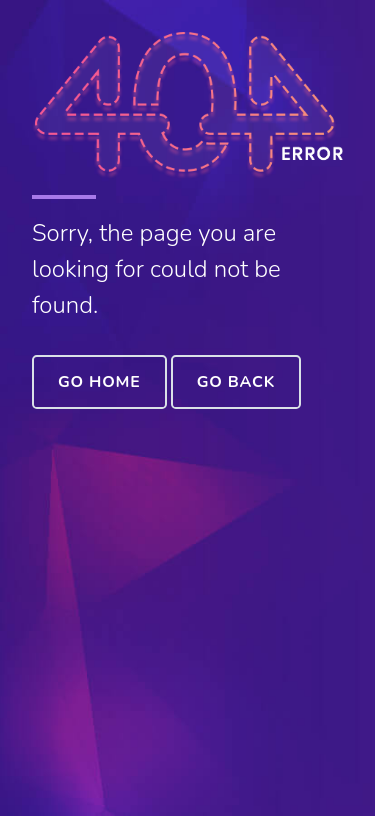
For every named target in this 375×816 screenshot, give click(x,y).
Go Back (236, 382)
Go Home (99, 382)
